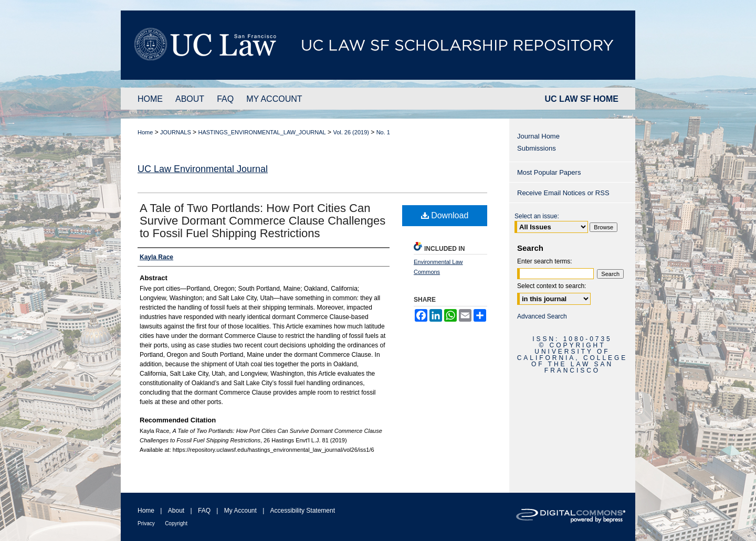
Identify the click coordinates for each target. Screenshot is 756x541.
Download (445, 215)
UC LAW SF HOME (582, 99)
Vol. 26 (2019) (351, 132)
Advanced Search (542, 316)
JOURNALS (176, 132)
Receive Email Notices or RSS (563, 193)
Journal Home (538, 136)
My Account (240, 511)
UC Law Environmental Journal (203, 169)
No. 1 (383, 132)
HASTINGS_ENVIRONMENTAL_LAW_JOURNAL (262, 132)
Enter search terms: (545, 261)
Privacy (146, 523)
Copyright (176, 523)
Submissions (537, 148)
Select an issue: (537, 216)
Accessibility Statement (303, 511)
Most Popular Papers (549, 172)
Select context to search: (552, 286)
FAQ (204, 511)
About (176, 511)
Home (145, 132)
